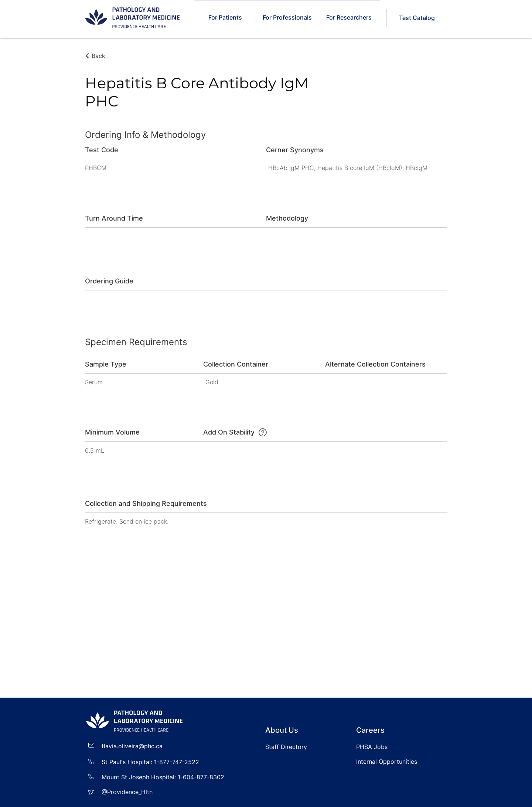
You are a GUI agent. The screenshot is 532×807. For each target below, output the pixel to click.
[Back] (100, 56)
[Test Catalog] (417, 18)
